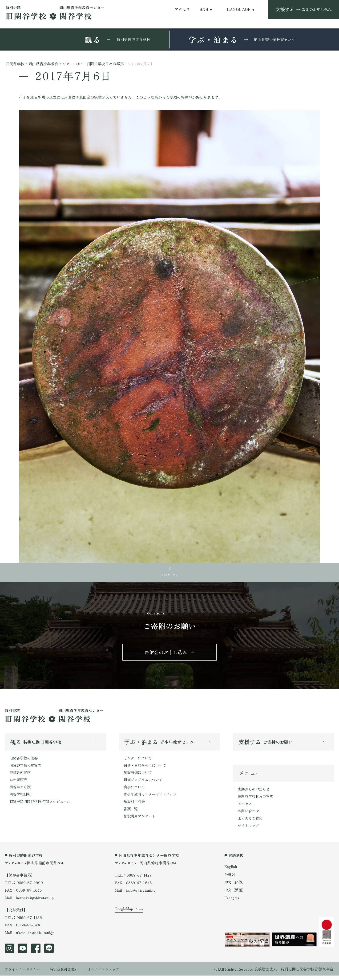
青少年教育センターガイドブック (152, 798)
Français (232, 902)
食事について (135, 791)
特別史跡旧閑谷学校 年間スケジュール (42, 806)
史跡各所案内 (21, 775)
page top (169, 574)
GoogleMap (124, 916)
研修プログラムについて (144, 783)
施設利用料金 (135, 806)
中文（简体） (236, 886)
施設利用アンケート (141, 821)
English (231, 871)
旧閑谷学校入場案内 (26, 768)
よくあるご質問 (251, 822)
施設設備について (139, 775)
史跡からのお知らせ (255, 792)
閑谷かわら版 (21, 791)
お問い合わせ (249, 815)
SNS (204, 9)
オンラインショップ (109, 973)
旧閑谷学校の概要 (24, 760)
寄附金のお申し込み (166, 654)
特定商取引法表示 (67, 973)
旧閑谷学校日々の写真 (257, 799)
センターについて (139, 760)
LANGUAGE (239, 9)
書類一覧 (131, 813)
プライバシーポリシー (24, 973)
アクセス (182, 9)
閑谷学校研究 (21, 798)
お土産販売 (19, 783)
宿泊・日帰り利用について (146, 768)
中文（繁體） (236, 894)
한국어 (230, 879)
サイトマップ (249, 830)
